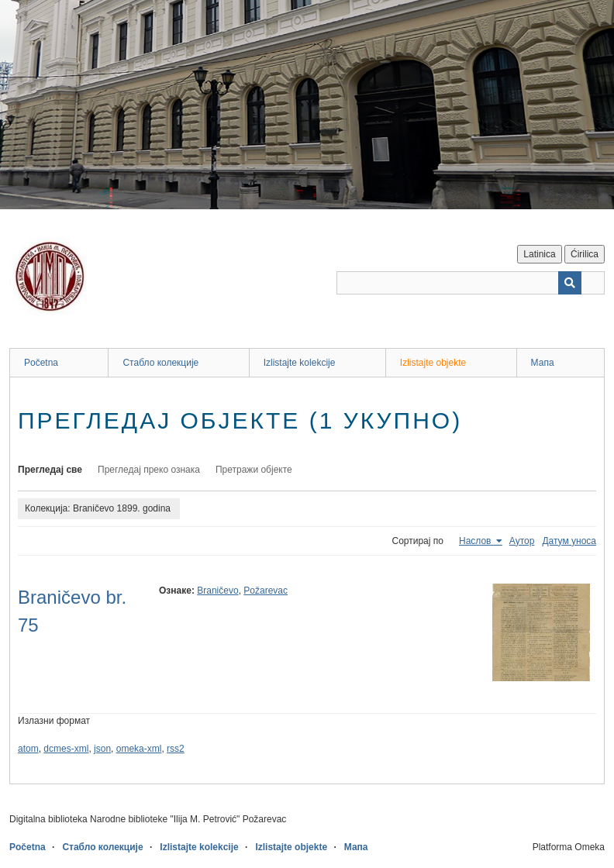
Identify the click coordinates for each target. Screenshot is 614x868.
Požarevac (266, 591)
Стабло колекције (160, 363)
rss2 (176, 749)
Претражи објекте (254, 470)
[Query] (471, 283)
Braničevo (217, 591)
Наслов (476, 541)
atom (28, 749)
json (102, 749)
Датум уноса (569, 541)
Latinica (539, 254)
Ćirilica (585, 254)
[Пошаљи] (570, 283)
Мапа (543, 363)
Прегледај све (50, 470)
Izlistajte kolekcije (300, 363)
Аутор (522, 541)
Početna (41, 363)
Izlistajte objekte (433, 363)
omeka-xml (139, 749)
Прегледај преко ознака (149, 470)
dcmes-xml (66, 749)
